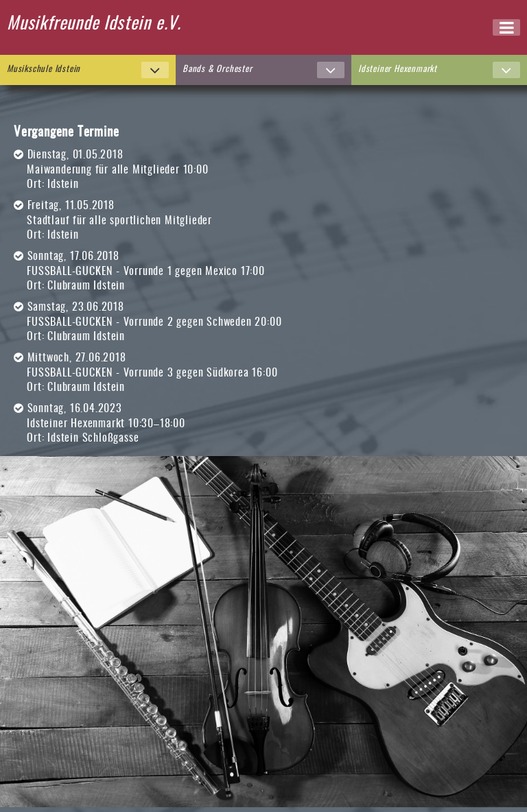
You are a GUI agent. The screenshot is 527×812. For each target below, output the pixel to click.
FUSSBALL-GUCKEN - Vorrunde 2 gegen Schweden (139, 322)
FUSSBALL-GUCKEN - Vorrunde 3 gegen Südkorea (138, 373)
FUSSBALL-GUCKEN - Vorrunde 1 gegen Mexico (132, 272)
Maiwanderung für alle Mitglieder (103, 170)
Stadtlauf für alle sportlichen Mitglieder (119, 221)
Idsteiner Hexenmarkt (76, 424)
